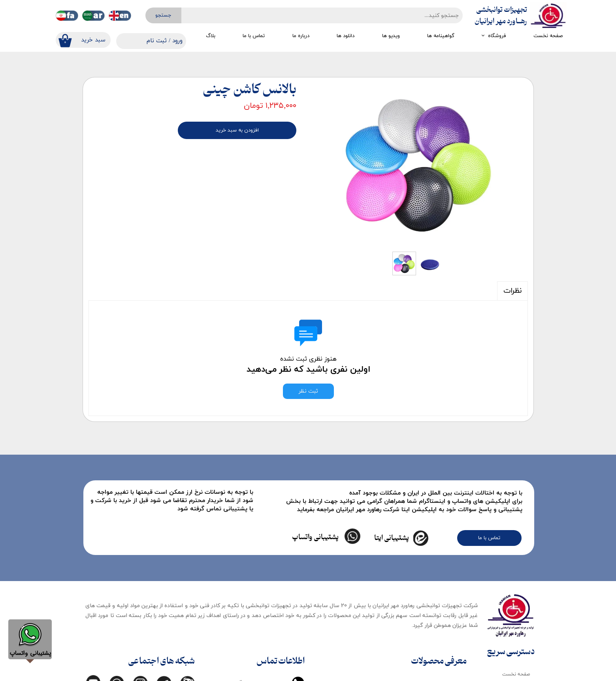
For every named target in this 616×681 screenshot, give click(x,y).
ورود (177, 41)
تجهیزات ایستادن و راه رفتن (432, 571)
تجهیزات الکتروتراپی (440, 587)
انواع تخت (450, 602)
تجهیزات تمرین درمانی (368, 663)
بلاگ (211, 36)
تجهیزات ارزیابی (375, 590)
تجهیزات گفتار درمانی (370, 645)
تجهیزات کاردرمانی (373, 626)
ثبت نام (157, 41)
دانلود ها (346, 36)
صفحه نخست (548, 36)
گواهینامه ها (441, 36)
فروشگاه (497, 36)
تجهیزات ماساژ (446, 666)
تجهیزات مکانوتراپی (371, 571)
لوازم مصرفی (448, 634)
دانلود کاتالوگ (516, 609)
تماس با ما (254, 36)
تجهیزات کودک (446, 618)
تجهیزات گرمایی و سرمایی (365, 608)
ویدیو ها (391, 36)
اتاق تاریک (450, 650)
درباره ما (301, 36)
